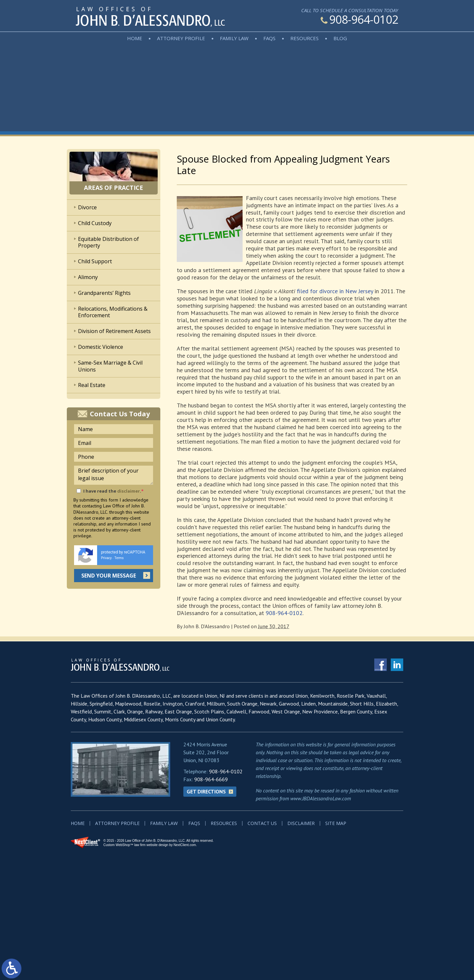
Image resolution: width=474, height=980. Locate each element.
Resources (304, 38)
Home (135, 38)
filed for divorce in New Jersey (335, 291)
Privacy (106, 558)
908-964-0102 (359, 19)
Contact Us (262, 823)
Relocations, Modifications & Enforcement (113, 312)
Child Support (95, 261)
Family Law (234, 38)
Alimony (88, 277)
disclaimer (129, 491)
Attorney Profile (181, 38)
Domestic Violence (101, 347)
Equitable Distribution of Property (108, 242)
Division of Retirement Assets (114, 331)
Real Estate (92, 385)
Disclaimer (301, 823)
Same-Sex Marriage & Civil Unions (110, 366)
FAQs (269, 38)
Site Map (336, 823)
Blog (340, 38)
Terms (119, 558)
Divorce (87, 207)
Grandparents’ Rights (104, 293)
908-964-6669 (211, 779)
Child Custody (95, 223)
